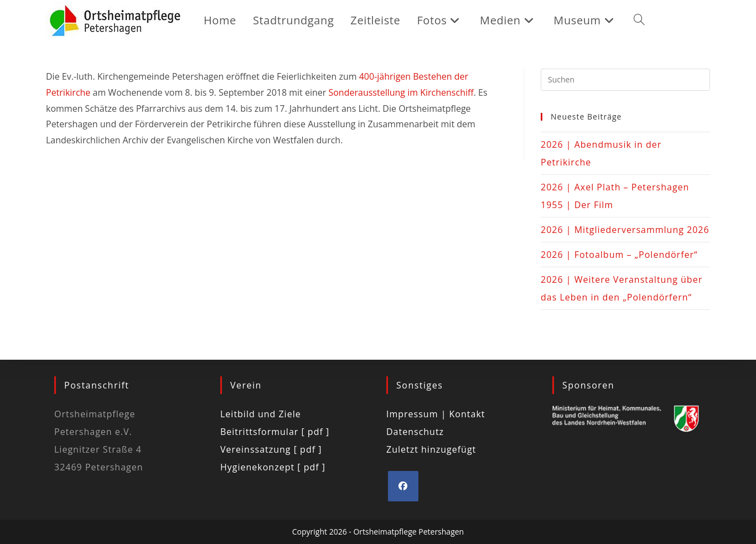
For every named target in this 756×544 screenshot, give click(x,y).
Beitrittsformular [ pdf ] (275, 432)
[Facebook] (403, 486)
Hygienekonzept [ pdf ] (273, 467)
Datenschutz (415, 432)
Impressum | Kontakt (436, 414)
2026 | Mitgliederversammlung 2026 (625, 230)
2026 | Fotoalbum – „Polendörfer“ (619, 255)
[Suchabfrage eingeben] (625, 80)
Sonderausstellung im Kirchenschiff (401, 92)
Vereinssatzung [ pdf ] (271, 449)
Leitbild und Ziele (261, 414)
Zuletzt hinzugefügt (431, 449)
